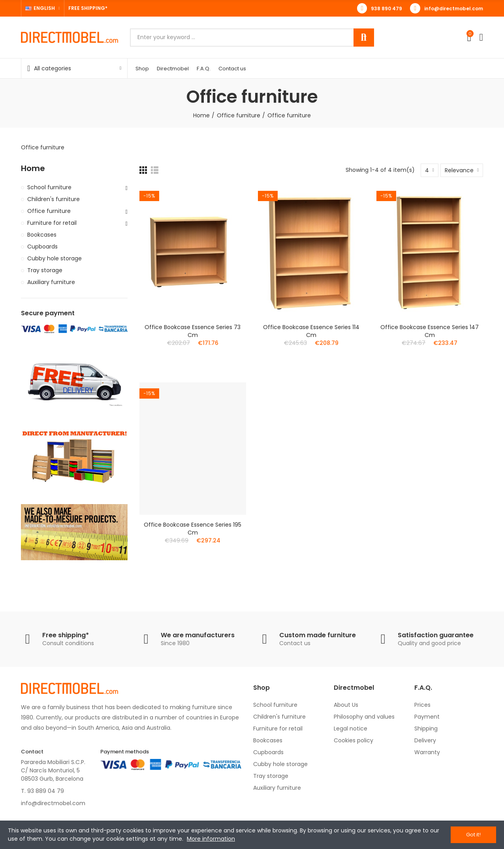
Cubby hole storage (55, 258)
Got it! (473, 835)
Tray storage (45, 270)
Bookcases (42, 235)
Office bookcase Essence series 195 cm (193, 529)
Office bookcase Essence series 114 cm (311, 331)
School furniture (49, 187)
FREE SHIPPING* (88, 8)
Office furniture (49, 211)
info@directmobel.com (454, 8)
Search (364, 38)
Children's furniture (54, 199)
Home (33, 168)
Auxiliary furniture (51, 282)
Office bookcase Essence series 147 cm (430, 331)
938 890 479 (386, 8)
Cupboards (42, 247)
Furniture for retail (52, 223)
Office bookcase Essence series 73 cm (193, 331)
